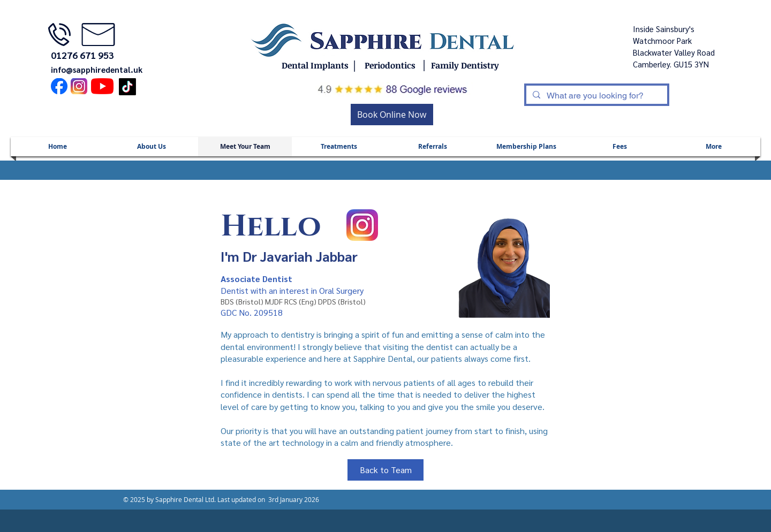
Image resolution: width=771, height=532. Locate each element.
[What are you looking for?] (596, 96)
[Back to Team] (385, 470)
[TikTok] (127, 87)
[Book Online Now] (392, 115)
